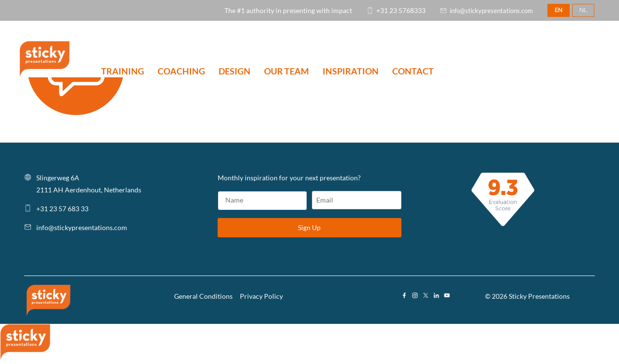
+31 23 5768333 (401, 10)
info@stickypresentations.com (491, 11)
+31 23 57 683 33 (62, 209)
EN (559, 10)
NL (583, 10)
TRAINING (123, 72)
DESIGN (235, 72)
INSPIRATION (351, 72)
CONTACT (413, 72)
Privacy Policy (261, 296)
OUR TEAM (287, 72)
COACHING (181, 72)
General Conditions (203, 296)
